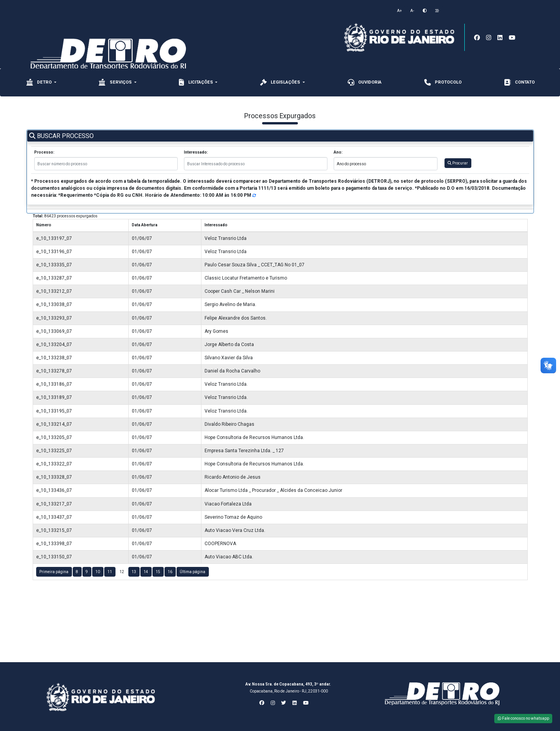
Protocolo (442, 82)
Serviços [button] (115, 82)
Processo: (44, 152)
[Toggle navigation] (467, 3)
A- (412, 11)
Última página (192, 572)
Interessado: (196, 152)
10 (98, 572)
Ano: (338, 152)
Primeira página (54, 572)
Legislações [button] (280, 82)
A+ (399, 11)
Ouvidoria (364, 82)
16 (170, 572)
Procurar (458, 163)
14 (146, 572)
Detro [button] (39, 82)
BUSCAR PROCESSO (61, 136)
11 (110, 572)
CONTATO (519, 82)
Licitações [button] (196, 82)
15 (158, 572)
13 (134, 572)
